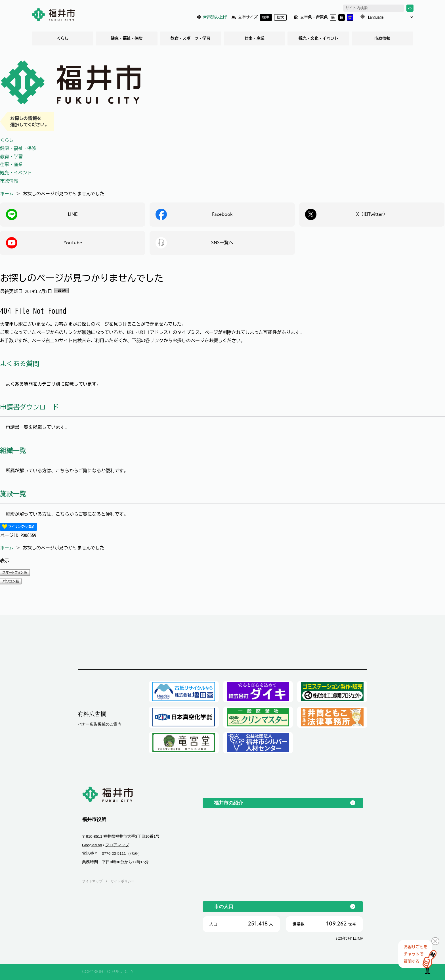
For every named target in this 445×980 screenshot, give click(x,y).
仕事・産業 (255, 38)
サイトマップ (92, 881)
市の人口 (224, 906)
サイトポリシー (123, 881)
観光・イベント (16, 173)
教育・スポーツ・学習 (190, 38)
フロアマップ (117, 845)
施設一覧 (13, 494)
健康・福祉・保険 (127, 38)
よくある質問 (20, 364)
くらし (63, 38)
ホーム (7, 194)
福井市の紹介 (228, 803)
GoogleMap (92, 845)
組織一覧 (13, 451)
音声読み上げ (215, 17)
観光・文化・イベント (318, 38)
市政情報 (382, 38)
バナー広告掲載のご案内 (100, 724)
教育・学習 (11, 156)
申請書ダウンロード (29, 407)
